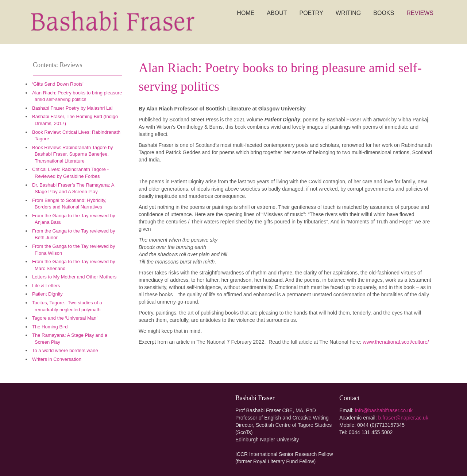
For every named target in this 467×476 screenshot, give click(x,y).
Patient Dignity (47, 294)
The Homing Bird (50, 327)
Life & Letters (46, 286)
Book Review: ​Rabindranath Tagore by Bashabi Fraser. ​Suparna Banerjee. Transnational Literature (73, 154)
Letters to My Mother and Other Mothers (74, 277)
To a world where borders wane (65, 350)
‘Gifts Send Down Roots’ (58, 84)
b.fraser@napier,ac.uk (403, 418)
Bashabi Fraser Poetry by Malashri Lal (72, 108)
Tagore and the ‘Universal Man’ (65, 318)
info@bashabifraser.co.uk (384, 410)
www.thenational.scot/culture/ (396, 342)
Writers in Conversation (57, 359)
